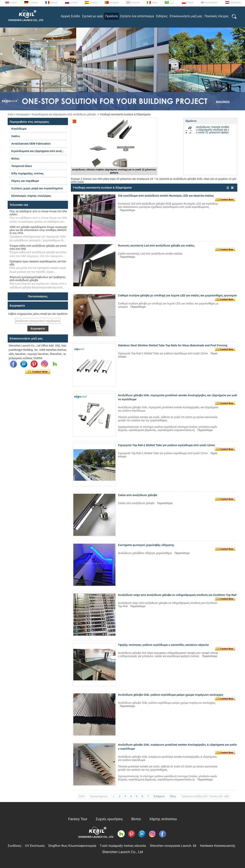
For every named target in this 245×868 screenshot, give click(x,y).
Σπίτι (10, 114)
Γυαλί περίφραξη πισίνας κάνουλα (123, 846)
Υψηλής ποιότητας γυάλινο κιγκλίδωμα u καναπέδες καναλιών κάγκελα (163, 645)
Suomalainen (212, 2)
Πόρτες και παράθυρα (25, 181)
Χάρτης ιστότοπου (163, 819)
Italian (154, 2)
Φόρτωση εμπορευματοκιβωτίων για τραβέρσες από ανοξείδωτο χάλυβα (38, 279)
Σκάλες (16, 136)
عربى (172, 2)
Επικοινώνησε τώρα (38, 372)
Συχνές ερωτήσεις (109, 819)
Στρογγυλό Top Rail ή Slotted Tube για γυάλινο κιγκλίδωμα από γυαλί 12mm (166, 445)
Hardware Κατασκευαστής (218, 846)
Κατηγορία (22, 114)
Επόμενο (159, 796)
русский (74, 2)
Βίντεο (136, 819)
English (13, 2)
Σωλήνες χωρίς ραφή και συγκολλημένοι (37, 188)
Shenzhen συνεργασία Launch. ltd (173, 846)
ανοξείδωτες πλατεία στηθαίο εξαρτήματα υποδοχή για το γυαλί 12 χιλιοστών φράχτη (213, 131)
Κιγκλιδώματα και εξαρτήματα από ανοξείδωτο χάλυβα (64, 114)
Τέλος (173, 796)
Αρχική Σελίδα (70, 16)
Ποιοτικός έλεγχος (216, 16)
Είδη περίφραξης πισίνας (27, 173)
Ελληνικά (135, 2)
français (54, 2)
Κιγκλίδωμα (19, 129)
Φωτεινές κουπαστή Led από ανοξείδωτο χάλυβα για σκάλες (156, 246)
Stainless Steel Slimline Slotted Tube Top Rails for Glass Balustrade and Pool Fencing (173, 345)
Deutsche (33, 2)
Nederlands (235, 2)
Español (93, 2)
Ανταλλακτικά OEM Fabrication (31, 144)
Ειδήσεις (162, 16)
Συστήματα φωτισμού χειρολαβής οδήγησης (146, 545)
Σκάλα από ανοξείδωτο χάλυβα (138, 495)
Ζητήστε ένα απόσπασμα (137, 16)
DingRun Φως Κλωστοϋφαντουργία (72, 846)
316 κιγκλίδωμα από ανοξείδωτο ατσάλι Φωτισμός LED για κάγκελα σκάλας (166, 196)
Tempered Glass (22, 166)
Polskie (190, 2)
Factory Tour (78, 819)
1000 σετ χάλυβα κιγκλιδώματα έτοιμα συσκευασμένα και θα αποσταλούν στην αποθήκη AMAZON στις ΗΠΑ (38, 230)
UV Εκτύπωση (35, 846)
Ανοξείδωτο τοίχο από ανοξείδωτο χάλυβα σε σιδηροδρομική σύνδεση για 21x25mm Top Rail (177, 595)
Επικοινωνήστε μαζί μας (186, 16)
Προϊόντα (111, 16)
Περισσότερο (127, 210)
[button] (116, 108)
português (114, 2)
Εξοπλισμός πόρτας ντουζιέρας (31, 196)
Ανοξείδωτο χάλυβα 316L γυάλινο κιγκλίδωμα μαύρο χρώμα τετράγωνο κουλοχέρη (171, 695)
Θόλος (15, 159)
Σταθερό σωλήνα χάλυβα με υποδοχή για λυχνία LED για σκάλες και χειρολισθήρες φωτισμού (177, 295)
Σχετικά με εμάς (93, 16)
